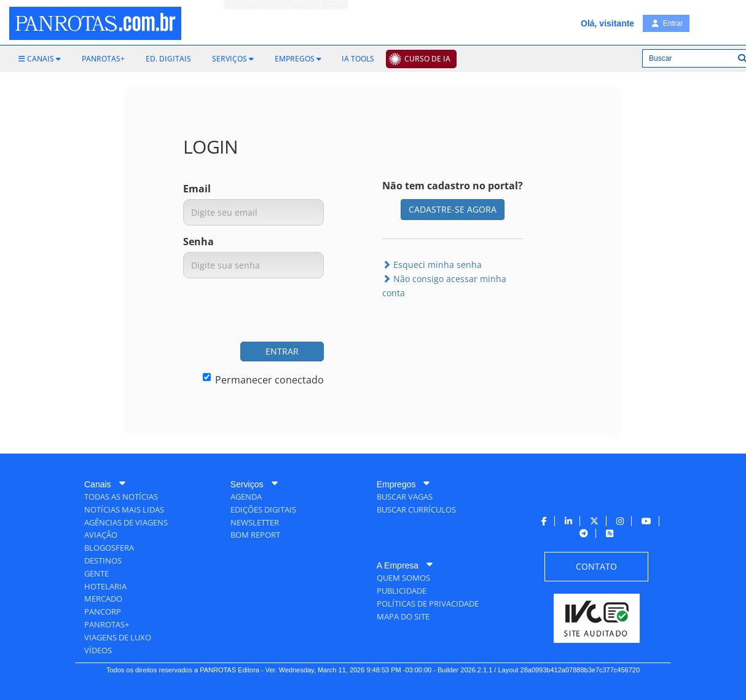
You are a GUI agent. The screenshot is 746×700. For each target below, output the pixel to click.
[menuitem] (40, 59)
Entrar (667, 23)
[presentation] (230, 312)
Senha (198, 242)
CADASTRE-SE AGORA (453, 209)
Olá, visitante (607, 23)
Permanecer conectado (263, 380)
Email (197, 189)
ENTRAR (282, 351)
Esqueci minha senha (432, 265)
